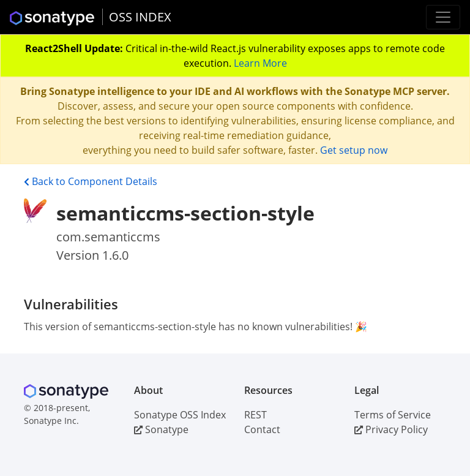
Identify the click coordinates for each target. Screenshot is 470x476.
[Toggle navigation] (443, 17)
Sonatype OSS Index (180, 415)
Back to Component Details (91, 181)
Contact (262, 429)
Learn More (260, 63)
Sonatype (161, 429)
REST (256, 415)
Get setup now (354, 150)
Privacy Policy (391, 429)
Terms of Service (393, 415)
